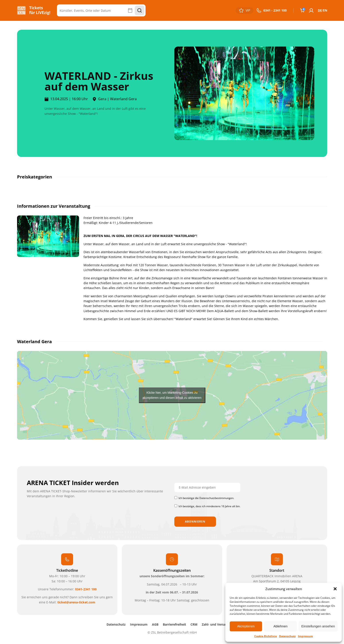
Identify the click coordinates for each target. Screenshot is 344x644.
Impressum (305, 636)
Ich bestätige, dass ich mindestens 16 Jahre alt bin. (209, 506)
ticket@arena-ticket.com (76, 602)
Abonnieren (195, 522)
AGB (155, 624)
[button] (335, 589)
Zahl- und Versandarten (220, 624)
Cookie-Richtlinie (266, 636)
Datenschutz (287, 636)
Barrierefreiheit (174, 624)
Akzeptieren (246, 626)
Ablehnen (280, 626)
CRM (194, 624)
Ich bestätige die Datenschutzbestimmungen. (206, 498)
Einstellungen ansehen (318, 626)
